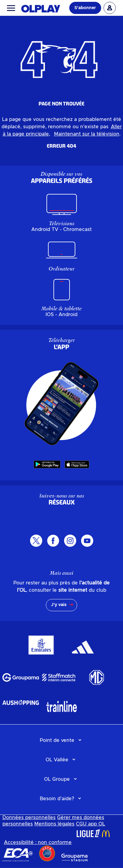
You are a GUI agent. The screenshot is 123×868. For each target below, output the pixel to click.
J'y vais (59, 605)
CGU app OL (91, 824)
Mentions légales (54, 824)
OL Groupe (57, 779)
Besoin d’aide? (57, 799)
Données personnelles (29, 818)
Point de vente (57, 740)
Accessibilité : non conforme (38, 842)
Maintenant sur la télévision (87, 134)
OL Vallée (57, 760)
